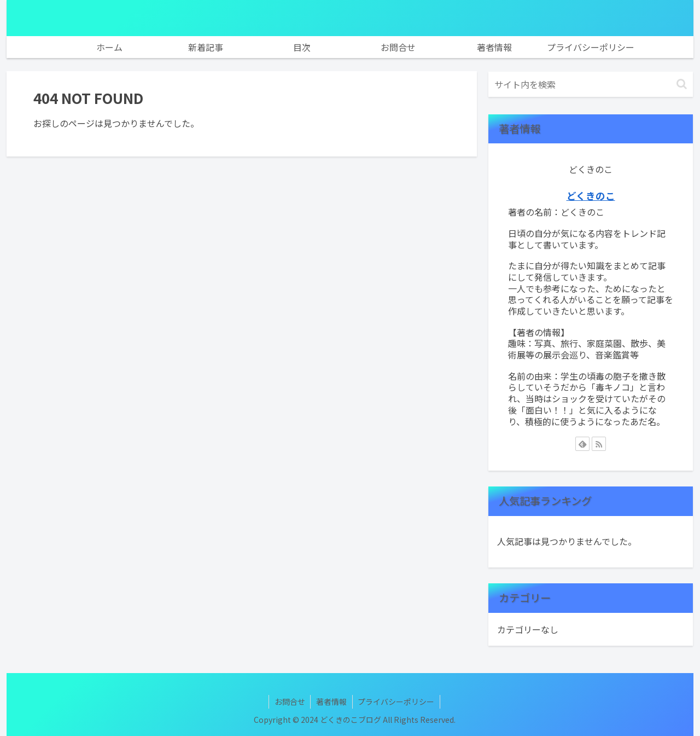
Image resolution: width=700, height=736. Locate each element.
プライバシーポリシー (396, 702)
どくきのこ (591, 196)
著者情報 (331, 702)
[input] (591, 84)
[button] (682, 84)
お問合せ (289, 702)
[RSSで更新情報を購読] (599, 444)
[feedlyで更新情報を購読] (582, 444)
